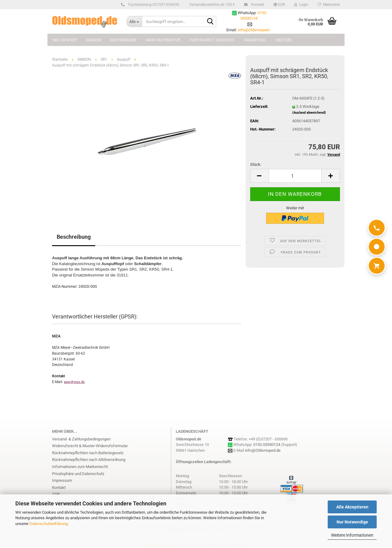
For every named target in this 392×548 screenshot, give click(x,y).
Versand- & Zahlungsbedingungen (81, 439)
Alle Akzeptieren (352, 507)
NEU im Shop (65, 40)
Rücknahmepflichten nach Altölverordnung (89, 460)
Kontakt (257, 5)
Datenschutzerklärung (49, 524)
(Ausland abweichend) (309, 113)
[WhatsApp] (377, 247)
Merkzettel (329, 5)
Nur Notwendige (352, 522)
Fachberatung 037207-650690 (153, 5)
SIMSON (94, 40)
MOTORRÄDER (123, 40)
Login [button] (301, 5)
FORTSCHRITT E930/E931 (212, 40)
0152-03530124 (267, 445)
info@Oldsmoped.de (263, 450)
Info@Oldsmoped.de (256, 30)
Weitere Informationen (352, 535)
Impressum (62, 480)
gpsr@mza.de (74, 382)
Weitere (283, 40)
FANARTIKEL (255, 40)
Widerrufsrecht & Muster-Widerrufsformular (90, 446)
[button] (279, 5)
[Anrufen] (377, 228)
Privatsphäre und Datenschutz (78, 474)
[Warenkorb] (377, 266)
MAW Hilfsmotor (163, 40)
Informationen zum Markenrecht (80, 467)
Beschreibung (74, 237)
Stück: (256, 164)
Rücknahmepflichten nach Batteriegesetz (88, 453)
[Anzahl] (295, 176)
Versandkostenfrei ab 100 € (212, 5)
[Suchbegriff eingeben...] (134, 21)
